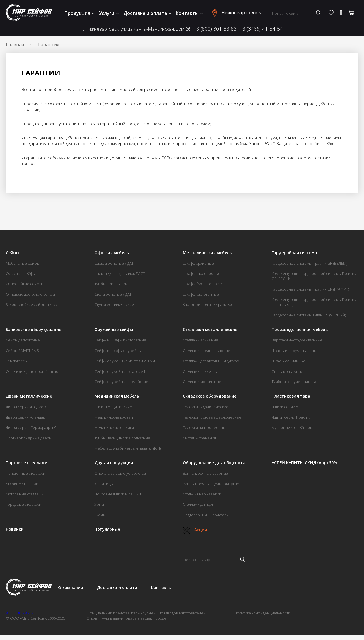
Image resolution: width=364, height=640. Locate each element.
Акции (195, 530)
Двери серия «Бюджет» (26, 407)
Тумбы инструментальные (294, 382)
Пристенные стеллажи (25, 473)
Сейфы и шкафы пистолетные (120, 340)
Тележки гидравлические (206, 407)
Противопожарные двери (29, 438)
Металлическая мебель (207, 253)
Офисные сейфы (20, 273)
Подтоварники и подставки (207, 515)
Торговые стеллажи (27, 463)
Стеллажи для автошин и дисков (211, 361)
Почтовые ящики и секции (118, 494)
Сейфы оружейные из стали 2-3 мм (125, 361)
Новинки (15, 529)
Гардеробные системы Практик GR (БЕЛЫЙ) (309, 263)
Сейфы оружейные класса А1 (120, 371)
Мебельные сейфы (23, 263)
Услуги (109, 13)
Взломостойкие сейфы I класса (33, 304)
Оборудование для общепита (214, 463)
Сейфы (13, 253)
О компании (71, 587)
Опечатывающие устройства (120, 473)
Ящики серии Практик (291, 417)
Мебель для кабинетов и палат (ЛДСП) (128, 448)
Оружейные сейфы (114, 330)
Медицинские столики (114, 427)
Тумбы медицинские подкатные (122, 438)
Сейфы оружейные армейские (121, 382)
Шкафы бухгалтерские (202, 284)
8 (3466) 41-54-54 (262, 29)
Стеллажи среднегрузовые (207, 351)
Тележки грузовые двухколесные (212, 417)
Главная (15, 44)
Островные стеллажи (25, 494)
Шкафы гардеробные (202, 273)
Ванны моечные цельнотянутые (211, 484)
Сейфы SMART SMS (22, 351)
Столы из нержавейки (202, 494)
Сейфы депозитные (23, 340)
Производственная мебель (300, 330)
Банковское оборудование (33, 330)
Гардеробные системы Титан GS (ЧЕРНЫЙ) (309, 315)
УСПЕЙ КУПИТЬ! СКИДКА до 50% (304, 463)
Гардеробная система (294, 253)
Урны (99, 504)
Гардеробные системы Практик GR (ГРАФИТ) (310, 289)
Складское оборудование (210, 396)
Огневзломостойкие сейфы (30, 294)
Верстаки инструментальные (297, 340)
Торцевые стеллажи (23, 504)
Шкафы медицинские (113, 407)
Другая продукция (114, 463)
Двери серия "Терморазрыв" (31, 427)
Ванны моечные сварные (205, 473)
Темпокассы (16, 361)
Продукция (80, 13)
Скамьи (101, 515)
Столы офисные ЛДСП (113, 294)
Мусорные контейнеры (292, 427)
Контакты (189, 13)
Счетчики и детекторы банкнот (33, 371)
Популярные (107, 529)
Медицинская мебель (117, 396)
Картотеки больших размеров (209, 304)
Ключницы (104, 484)
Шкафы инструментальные (295, 351)
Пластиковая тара (291, 396)
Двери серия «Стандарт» (27, 417)
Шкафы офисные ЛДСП (114, 263)
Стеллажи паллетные (201, 371)
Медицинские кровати (114, 417)
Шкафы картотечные (201, 294)
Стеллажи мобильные (202, 382)
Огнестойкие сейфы (24, 284)
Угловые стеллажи (22, 484)
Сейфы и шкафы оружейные (119, 351)
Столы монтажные (287, 371)
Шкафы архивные (198, 263)
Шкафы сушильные (288, 361)
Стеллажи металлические (210, 330)
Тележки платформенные (205, 427)
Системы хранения (199, 438)
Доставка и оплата (147, 13)
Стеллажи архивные (200, 340)
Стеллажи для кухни (200, 504)
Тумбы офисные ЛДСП (114, 284)
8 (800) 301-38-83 (216, 29)
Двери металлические (29, 396)
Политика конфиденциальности (262, 613)
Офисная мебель (112, 253)
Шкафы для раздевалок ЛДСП (120, 273)
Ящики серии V (285, 407)
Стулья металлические (114, 304)
